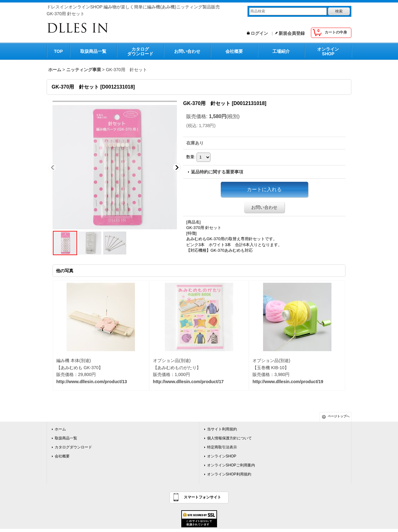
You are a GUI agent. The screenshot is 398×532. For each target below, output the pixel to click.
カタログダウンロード (140, 51)
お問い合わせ (187, 51)
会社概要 (234, 51)
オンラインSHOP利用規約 (229, 474)
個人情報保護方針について (229, 438)
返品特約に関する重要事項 (217, 172)
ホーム (60, 429)
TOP (59, 51)
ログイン (259, 33)
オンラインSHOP (328, 51)
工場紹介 (281, 51)
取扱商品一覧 (93, 51)
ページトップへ (339, 416)
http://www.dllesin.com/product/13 (92, 382)
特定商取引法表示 (222, 447)
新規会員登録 (292, 33)
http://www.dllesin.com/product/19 (288, 382)
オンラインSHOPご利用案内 (231, 465)
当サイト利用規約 (222, 429)
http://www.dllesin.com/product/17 (188, 382)
